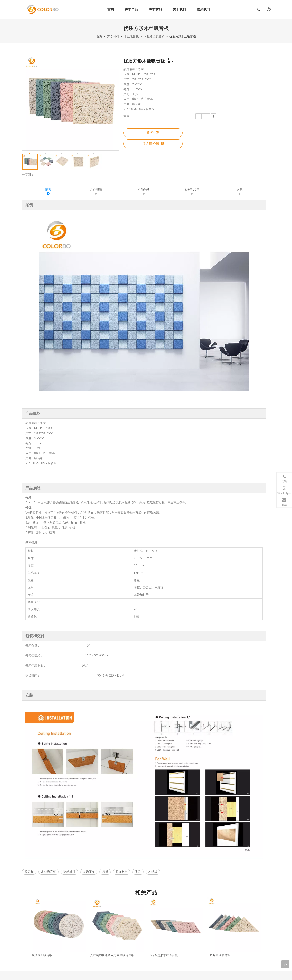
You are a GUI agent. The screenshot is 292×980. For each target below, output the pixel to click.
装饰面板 (89, 872)
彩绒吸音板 (155, 941)
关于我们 (179, 9)
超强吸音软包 (156, 947)
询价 (153, 133)
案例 (48, 190)
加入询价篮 (153, 144)
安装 (240, 190)
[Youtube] (235, 954)
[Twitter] (242, 954)
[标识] (43, 928)
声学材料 (155, 9)
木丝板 (153, 872)
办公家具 (154, 957)
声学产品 (131, 9)
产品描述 (144, 190)
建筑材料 (69, 872)
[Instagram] (228, 954)
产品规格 (96, 190)
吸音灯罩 (154, 952)
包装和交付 (192, 190)
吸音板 (29, 872)
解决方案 (112, 947)
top (285, 964)
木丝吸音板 (49, 872)
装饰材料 (122, 872)
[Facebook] (221, 954)
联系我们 (203, 9)
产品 (109, 936)
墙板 (105, 872)
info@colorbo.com (238, 947)
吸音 (138, 872)
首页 (111, 9)
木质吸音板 (155, 931)
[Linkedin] (214, 954)
